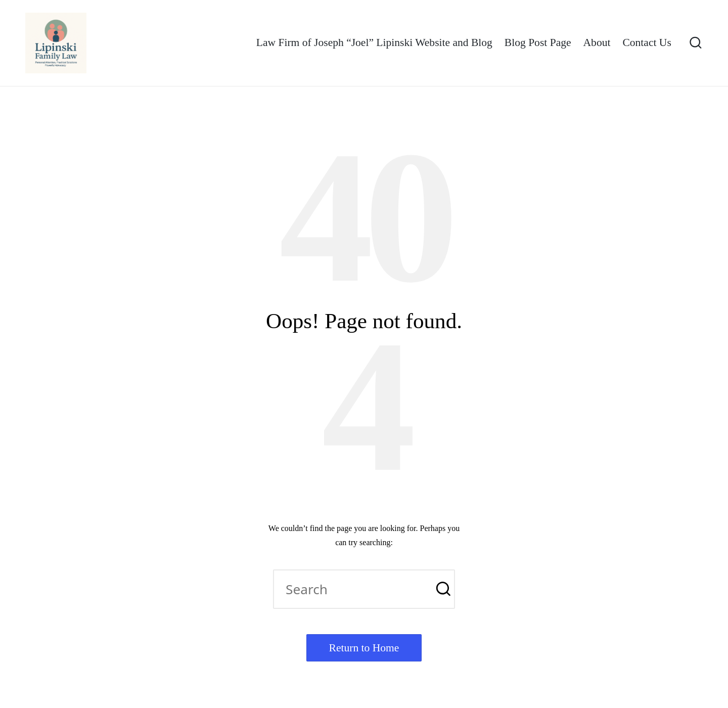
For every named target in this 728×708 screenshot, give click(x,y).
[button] (441, 589)
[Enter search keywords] (364, 589)
